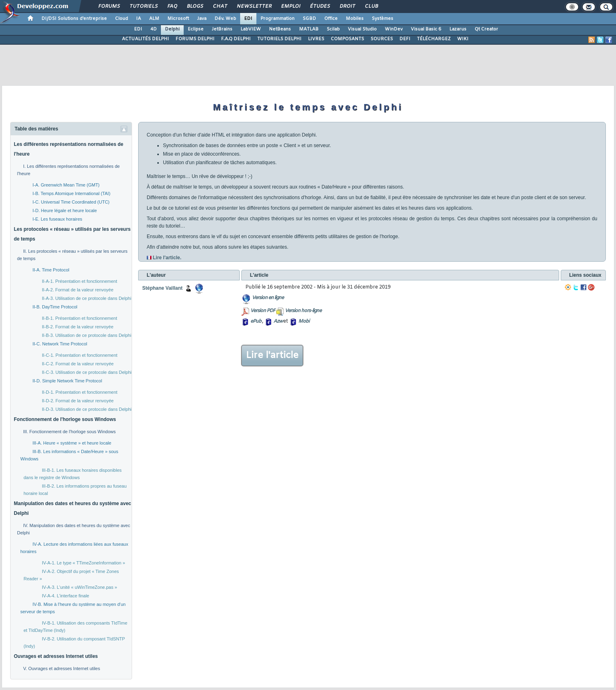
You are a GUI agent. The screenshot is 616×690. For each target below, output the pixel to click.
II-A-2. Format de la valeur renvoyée (78, 290)
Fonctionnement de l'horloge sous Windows (65, 419)
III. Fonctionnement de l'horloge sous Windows (69, 432)
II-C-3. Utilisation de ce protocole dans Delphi (87, 372)
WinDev (394, 29)
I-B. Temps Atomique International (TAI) (72, 193)
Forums (109, 7)
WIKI (463, 39)
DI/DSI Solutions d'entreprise (74, 19)
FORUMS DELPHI (195, 39)
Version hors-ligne (303, 311)
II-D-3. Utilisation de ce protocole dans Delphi (87, 409)
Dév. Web (225, 19)
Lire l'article (272, 356)
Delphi (172, 29)
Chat (220, 7)
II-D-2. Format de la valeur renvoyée (78, 401)
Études (320, 7)
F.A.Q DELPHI (236, 39)
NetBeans (280, 29)
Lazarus (458, 29)
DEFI (405, 39)
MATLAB (309, 29)
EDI (248, 19)
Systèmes (383, 19)
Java (202, 19)
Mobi (304, 321)
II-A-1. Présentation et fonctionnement (79, 281)
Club (371, 7)
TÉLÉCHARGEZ (434, 39)
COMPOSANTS (347, 39)
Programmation (278, 19)
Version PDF (263, 311)
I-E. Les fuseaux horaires (57, 219)
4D (154, 29)
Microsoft (178, 19)
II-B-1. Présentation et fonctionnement (79, 318)
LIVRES (316, 39)
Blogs (195, 7)
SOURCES (382, 39)
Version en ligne (268, 298)
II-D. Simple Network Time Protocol (67, 381)
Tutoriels (143, 7)
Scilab (333, 29)
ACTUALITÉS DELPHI (145, 39)
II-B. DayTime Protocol (55, 307)
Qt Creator (486, 29)
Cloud (121, 19)
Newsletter (254, 7)
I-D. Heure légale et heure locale (65, 210)
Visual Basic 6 (426, 29)
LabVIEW (251, 29)
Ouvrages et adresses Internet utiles (56, 656)
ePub (256, 321)
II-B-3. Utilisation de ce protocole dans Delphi (87, 335)
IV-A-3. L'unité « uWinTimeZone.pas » (79, 587)
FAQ (172, 7)
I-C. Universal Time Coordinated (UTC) (71, 202)
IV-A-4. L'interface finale (65, 596)
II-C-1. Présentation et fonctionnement (80, 355)
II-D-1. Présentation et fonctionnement (80, 392)
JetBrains (222, 29)
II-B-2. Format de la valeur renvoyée (78, 327)
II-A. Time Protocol (51, 270)
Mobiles (355, 19)
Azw (278, 321)
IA (139, 19)
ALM (154, 19)
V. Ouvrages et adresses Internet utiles (62, 668)
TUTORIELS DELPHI (279, 39)
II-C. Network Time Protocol (60, 344)
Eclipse (196, 29)
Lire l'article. (167, 258)
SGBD (309, 19)
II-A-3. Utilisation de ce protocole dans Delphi (87, 298)
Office (331, 19)
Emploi (290, 7)
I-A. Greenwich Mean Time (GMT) (66, 185)
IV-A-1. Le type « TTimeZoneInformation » (84, 563)
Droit (347, 7)
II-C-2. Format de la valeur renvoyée (78, 364)
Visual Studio (362, 29)
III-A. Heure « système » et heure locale (72, 443)
